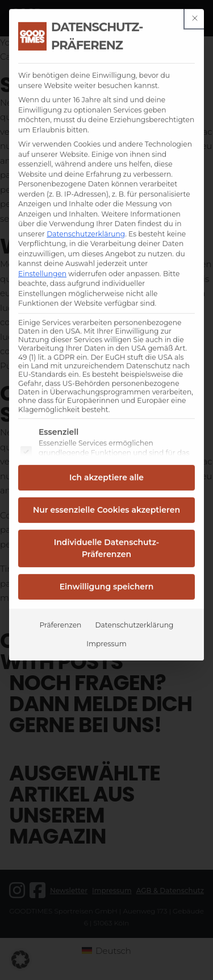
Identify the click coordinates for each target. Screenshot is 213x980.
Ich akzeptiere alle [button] (106, 439)
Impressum (106, 605)
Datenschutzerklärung (86, 195)
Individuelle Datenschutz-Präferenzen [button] (106, 510)
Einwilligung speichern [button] (107, 548)
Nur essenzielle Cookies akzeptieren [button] (106, 471)
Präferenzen (61, 586)
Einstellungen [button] (42, 235)
